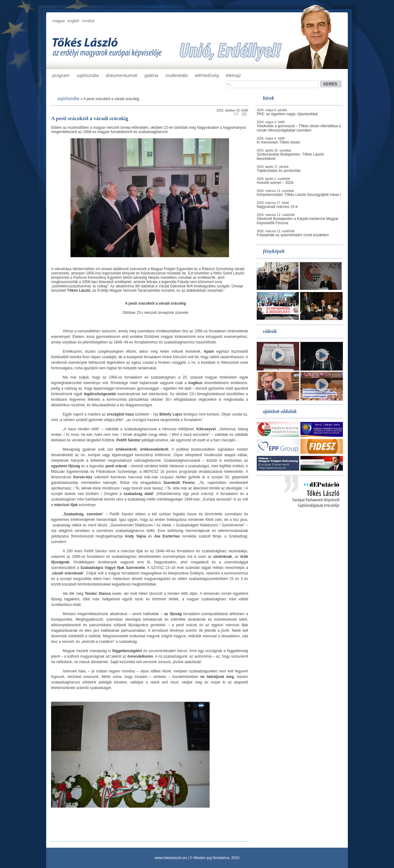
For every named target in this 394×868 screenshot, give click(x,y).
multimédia (177, 75)
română (88, 21)
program (61, 75)
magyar (59, 21)
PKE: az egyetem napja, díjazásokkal (287, 114)
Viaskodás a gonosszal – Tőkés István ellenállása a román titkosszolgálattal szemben (299, 128)
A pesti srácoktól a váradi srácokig (111, 99)
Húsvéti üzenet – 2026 (275, 183)
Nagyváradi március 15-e (277, 207)
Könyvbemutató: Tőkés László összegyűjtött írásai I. (299, 195)
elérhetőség (207, 75)
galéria (151, 75)
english (73, 21)
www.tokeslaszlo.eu (171, 858)
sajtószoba (88, 75)
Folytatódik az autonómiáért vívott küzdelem (293, 235)
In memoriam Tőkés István (278, 142)
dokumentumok (122, 75)
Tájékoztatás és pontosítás (279, 171)
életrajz (233, 75)
